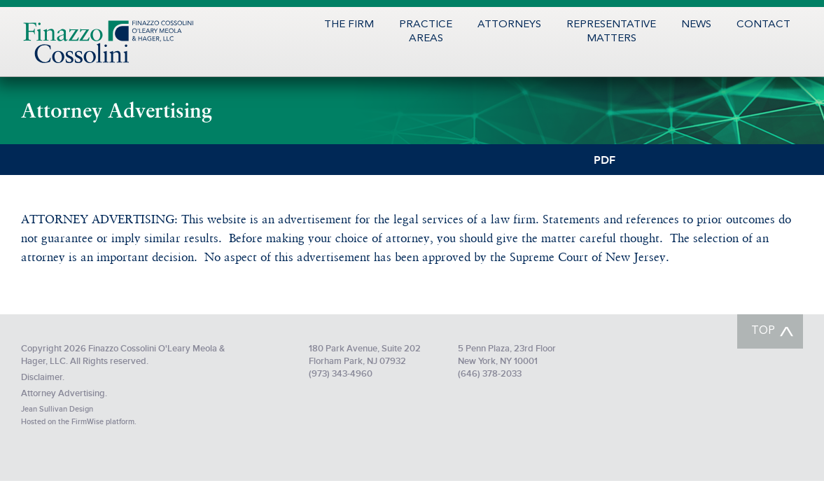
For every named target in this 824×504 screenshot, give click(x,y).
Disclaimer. (43, 377)
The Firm (349, 25)
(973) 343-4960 (341, 374)
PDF (605, 159)
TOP (763, 331)
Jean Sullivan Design (57, 409)
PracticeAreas (426, 32)
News (696, 25)
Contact (763, 25)
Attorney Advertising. (64, 393)
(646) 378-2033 (490, 374)
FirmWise (88, 422)
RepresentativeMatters (611, 32)
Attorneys (509, 25)
